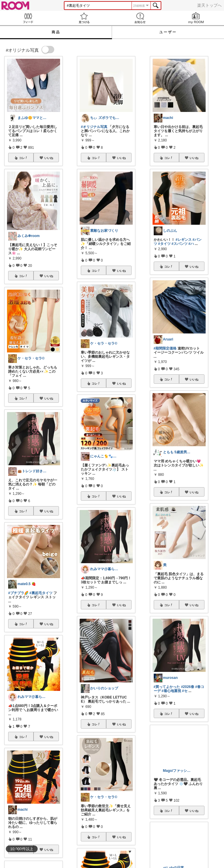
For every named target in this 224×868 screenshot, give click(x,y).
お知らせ (140, 18)
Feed (28, 18)
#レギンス (184, 240)
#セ (185, 691)
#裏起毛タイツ (41, 593)
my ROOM (196, 18)
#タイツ (164, 244)
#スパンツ (180, 244)
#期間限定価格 (165, 348)
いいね (49, 158)
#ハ (191, 244)
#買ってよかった (167, 687)
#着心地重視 (171, 691)
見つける (84, 18)
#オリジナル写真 (94, 127)
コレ (23, 158)
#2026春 (188, 687)
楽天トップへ (209, 5)
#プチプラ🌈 (18, 593)
